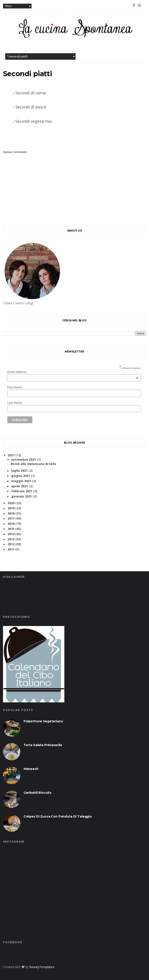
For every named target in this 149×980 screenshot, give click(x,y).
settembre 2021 (24, 459)
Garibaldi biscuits (37, 793)
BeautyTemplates (42, 967)
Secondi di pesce (31, 107)
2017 (11, 518)
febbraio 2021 (22, 491)
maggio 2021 (21, 481)
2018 (11, 513)
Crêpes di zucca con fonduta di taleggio (58, 816)
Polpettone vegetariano (43, 721)
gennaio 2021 (21, 496)
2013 (11, 539)
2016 (11, 524)
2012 (11, 544)
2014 (11, 534)
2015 (11, 529)
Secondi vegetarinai (34, 121)
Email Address (73, 372)
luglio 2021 (19, 471)
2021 (11, 455)
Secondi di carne (31, 93)
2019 (11, 508)
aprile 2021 (20, 486)
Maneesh (31, 769)
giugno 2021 (21, 476)
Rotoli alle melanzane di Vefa (33, 464)
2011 (11, 549)
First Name (15, 387)
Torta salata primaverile (43, 745)
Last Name (15, 403)
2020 (11, 503)
